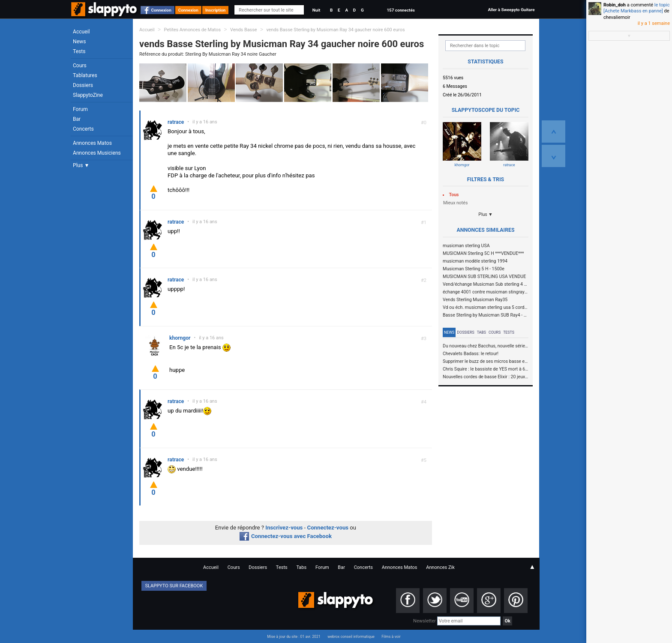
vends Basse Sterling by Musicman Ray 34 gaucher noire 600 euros (335, 30)
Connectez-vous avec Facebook (286, 536)
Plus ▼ (81, 165)
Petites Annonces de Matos (192, 30)
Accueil (81, 32)
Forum (80, 109)
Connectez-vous (328, 528)
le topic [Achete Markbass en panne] (636, 8)
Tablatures (85, 75)
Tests (79, 51)
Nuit (316, 10)
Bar (77, 119)
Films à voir (391, 637)
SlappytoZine (88, 95)
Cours (80, 66)
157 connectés (400, 10)
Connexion (161, 10)
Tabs (481, 332)
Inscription (216, 10)
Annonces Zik (440, 567)
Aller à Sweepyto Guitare (511, 10)
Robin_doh (615, 5)
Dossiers (83, 85)
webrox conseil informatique (351, 637)
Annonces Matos (92, 143)
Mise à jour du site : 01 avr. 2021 (294, 637)
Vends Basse (244, 30)
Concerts (83, 129)
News (79, 42)
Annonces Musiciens (97, 153)
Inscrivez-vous (284, 528)
